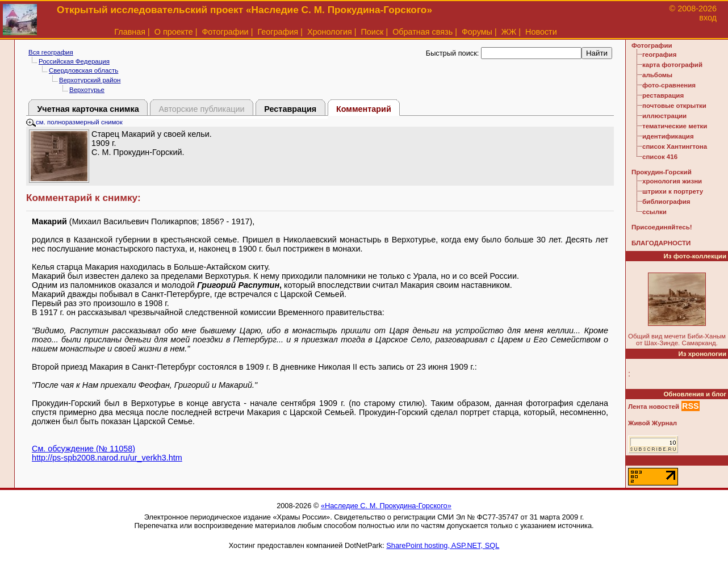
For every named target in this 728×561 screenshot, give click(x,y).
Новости (541, 32)
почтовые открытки (674, 106)
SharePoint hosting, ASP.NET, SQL (443, 545)
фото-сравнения (669, 85)
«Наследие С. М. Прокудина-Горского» (386, 506)
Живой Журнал (652, 423)
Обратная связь (422, 32)
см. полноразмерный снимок (74, 122)
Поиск (373, 32)
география (659, 55)
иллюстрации (664, 116)
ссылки (654, 212)
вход (708, 18)
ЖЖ (509, 32)
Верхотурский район (90, 80)
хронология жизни (672, 181)
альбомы (657, 75)
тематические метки (675, 126)
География (278, 32)
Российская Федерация (74, 61)
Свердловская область (83, 70)
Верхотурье (87, 90)
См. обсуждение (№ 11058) (83, 449)
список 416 (660, 157)
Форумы (477, 32)
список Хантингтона (675, 146)
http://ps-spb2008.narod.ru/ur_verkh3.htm (107, 458)
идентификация (668, 136)
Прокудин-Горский (662, 172)
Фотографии (225, 32)
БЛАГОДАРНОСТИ (661, 243)
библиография (666, 202)
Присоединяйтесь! (662, 227)
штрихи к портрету (673, 191)
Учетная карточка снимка (88, 109)
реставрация (663, 95)
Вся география (51, 52)
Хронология (330, 32)
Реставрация (290, 109)
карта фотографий (672, 65)
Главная (130, 32)
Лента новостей (654, 407)
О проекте (174, 32)
